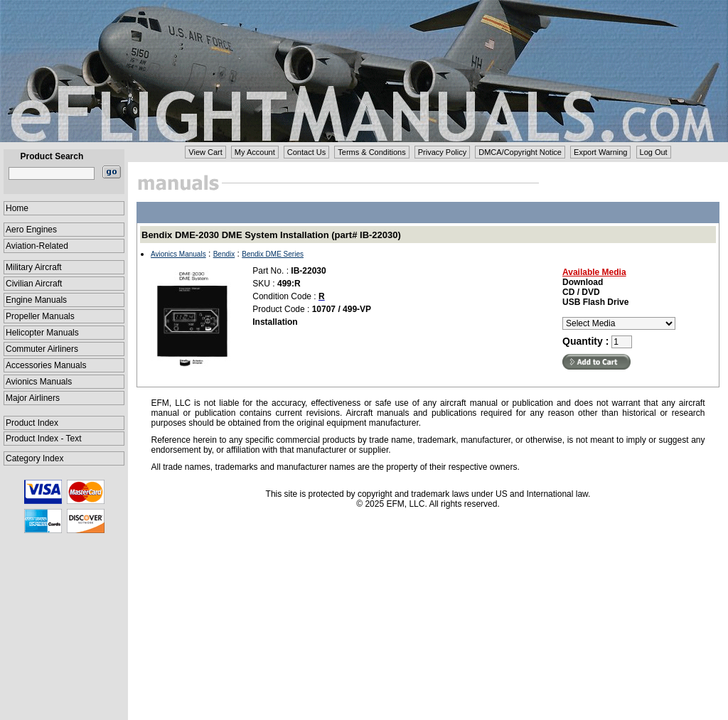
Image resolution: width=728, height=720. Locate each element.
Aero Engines (31, 230)
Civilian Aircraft (34, 284)
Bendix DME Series (273, 254)
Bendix (224, 254)
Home (17, 208)
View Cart (205, 152)
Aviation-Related (37, 246)
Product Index (32, 423)
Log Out (654, 152)
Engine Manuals (36, 300)
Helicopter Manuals (42, 333)
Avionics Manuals (39, 382)
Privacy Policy (442, 152)
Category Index (34, 458)
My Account (255, 152)
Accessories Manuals (46, 365)
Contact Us (306, 152)
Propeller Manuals (40, 316)
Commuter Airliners (42, 349)
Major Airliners (33, 398)
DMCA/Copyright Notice (520, 152)
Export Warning (600, 152)
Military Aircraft (34, 267)
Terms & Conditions (371, 152)
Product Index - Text (44, 439)
